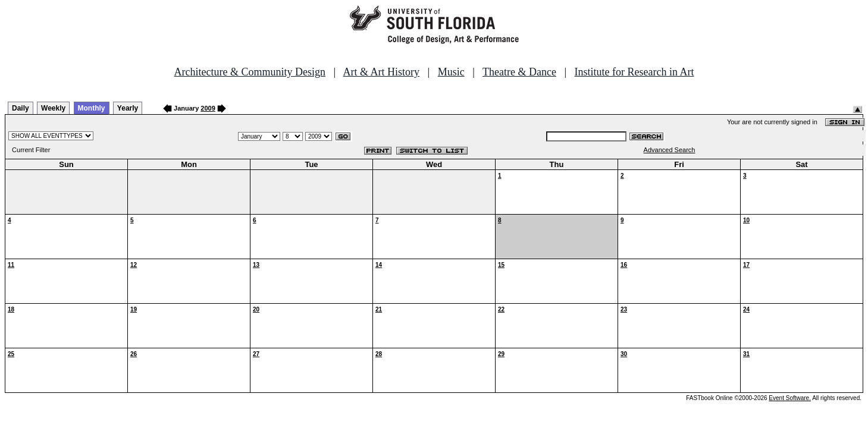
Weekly (53, 108)
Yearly (128, 108)
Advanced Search (670, 150)
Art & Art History (382, 72)
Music (451, 72)
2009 (208, 108)
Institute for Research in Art (634, 72)
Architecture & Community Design (250, 72)
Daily (21, 108)
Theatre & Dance (519, 72)
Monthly (92, 108)
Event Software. (790, 398)
